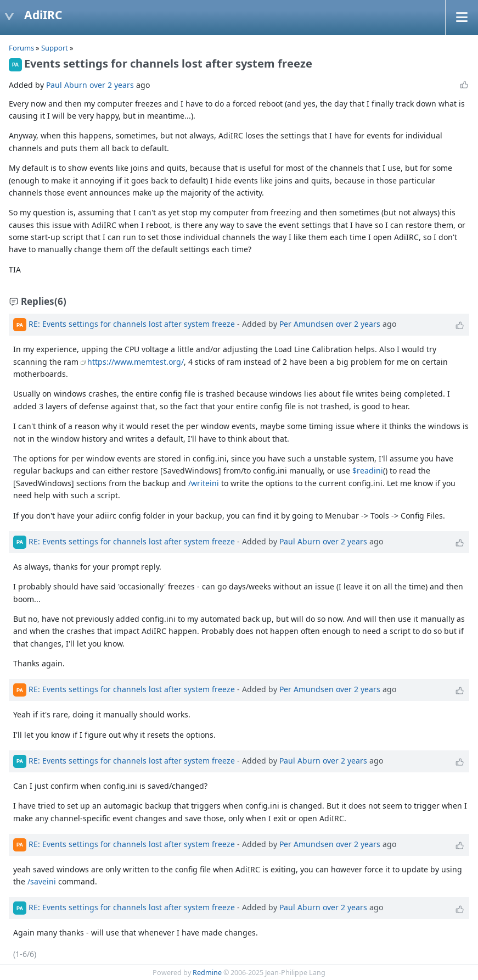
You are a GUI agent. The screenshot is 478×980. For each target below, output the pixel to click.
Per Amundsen (307, 324)
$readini (368, 470)
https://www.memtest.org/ (136, 362)
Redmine (207, 973)
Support (55, 48)
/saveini (42, 881)
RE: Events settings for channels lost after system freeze (132, 324)
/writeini (204, 483)
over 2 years (112, 85)
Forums (21, 48)
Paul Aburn (67, 85)
